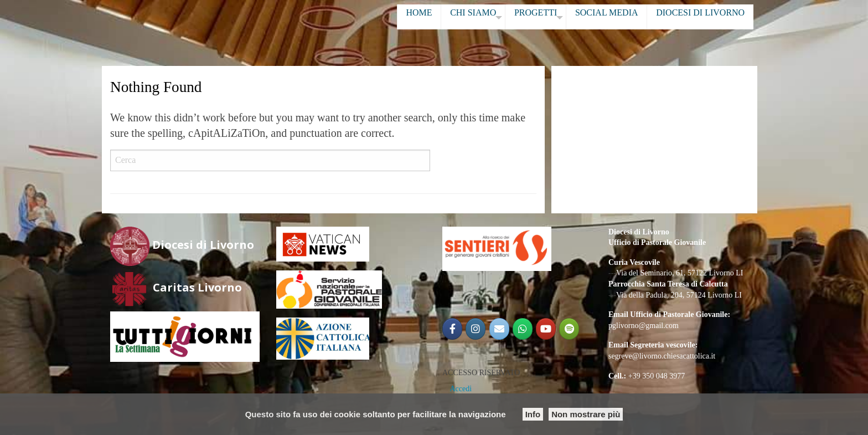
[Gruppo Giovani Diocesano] (523, 329)
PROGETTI (536, 12)
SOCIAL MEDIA (607, 12)
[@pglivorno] (476, 329)
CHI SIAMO (473, 12)
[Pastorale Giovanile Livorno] (546, 329)
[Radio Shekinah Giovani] (569, 329)
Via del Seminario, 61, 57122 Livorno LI (680, 273)
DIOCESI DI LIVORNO (700, 12)
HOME (419, 12)
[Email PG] (499, 329)
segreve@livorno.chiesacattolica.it (662, 356)
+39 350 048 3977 (657, 376)
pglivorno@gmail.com (644, 326)
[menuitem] (419, 17)
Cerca (448, 161)
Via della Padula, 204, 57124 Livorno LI (679, 295)
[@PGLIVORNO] (452, 329)
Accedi (461, 389)
